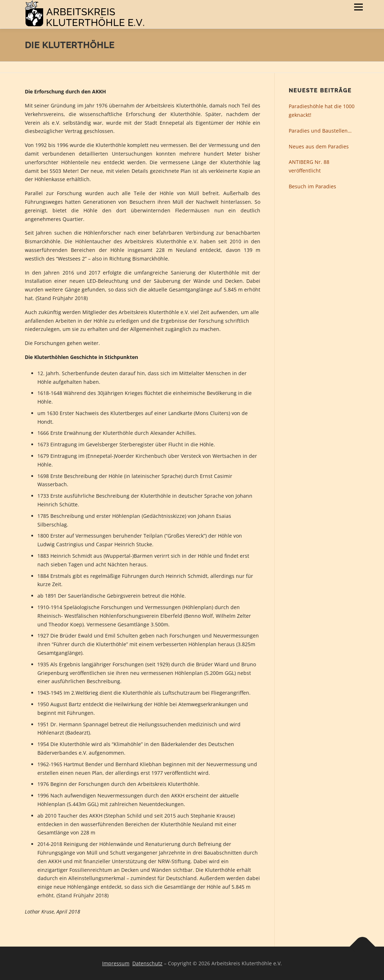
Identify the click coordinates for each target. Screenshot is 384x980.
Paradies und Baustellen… (320, 131)
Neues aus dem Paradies (319, 146)
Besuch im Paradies (312, 186)
